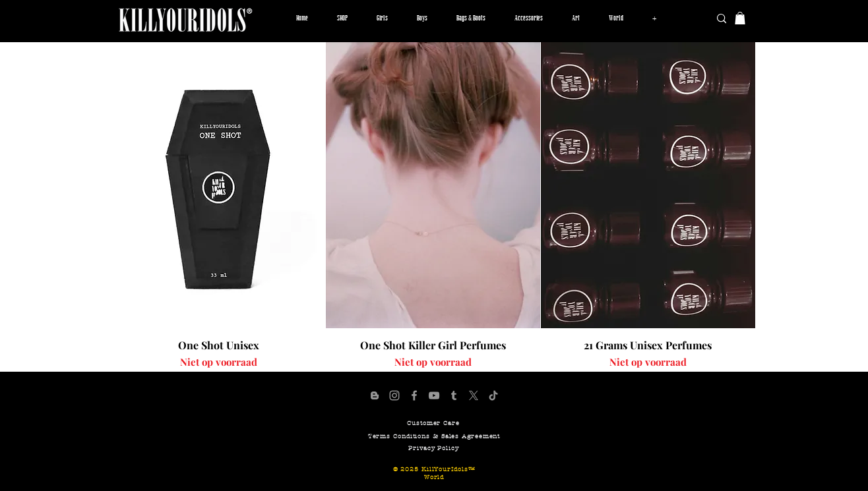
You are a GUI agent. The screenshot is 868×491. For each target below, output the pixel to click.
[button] (382, 18)
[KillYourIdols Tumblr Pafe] (454, 395)
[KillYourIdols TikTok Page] (493, 395)
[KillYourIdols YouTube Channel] (434, 395)
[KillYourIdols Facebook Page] (414, 395)
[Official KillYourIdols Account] (394, 395)
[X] (474, 395)
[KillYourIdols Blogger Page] (375, 395)
